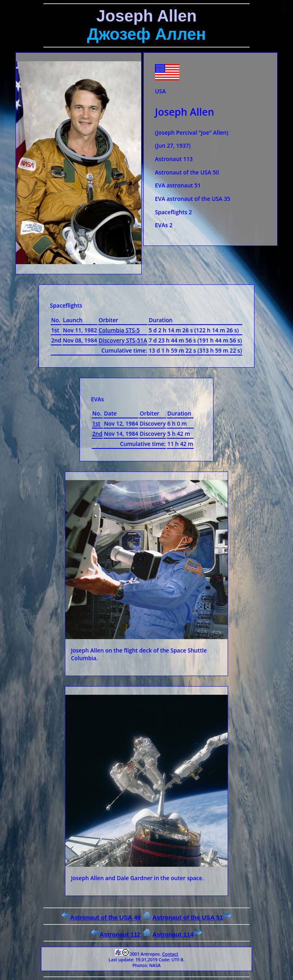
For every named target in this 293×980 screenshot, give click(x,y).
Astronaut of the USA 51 (192, 917)
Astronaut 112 (116, 934)
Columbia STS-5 (119, 330)
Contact (170, 954)
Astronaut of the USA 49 (101, 917)
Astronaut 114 (177, 934)
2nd (97, 434)
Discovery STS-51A (123, 340)
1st (96, 423)
